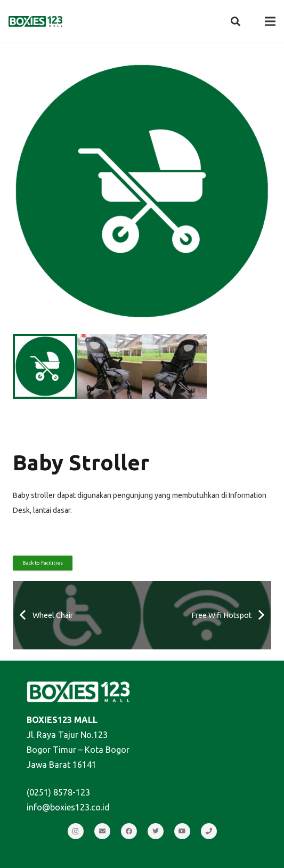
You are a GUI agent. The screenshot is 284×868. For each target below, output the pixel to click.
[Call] (209, 831)
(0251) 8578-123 (58, 792)
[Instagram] (76, 831)
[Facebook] (129, 831)
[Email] (102, 831)
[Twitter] (156, 831)
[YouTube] (182, 831)
